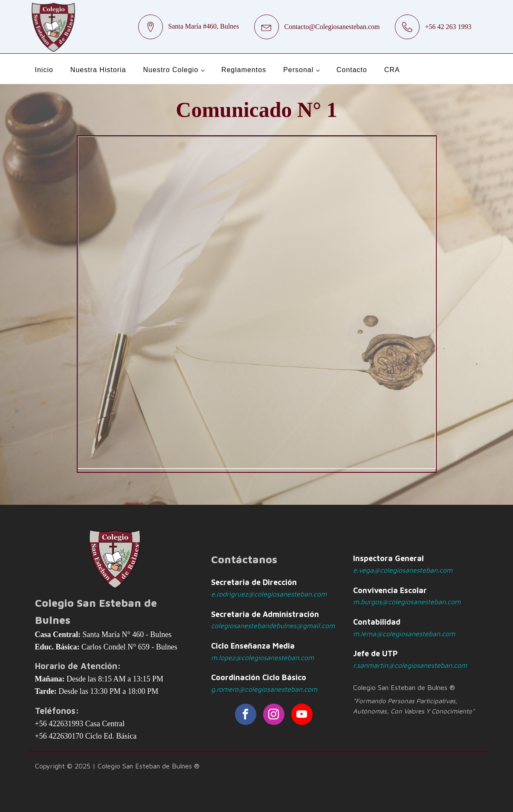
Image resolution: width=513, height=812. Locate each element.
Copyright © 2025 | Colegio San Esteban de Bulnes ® (117, 766)
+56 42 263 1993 (448, 27)
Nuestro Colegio (171, 70)
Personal (298, 70)
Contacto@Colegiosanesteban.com (332, 27)
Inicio (44, 70)
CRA (392, 70)
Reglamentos (244, 70)
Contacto (352, 70)
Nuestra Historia (98, 70)
